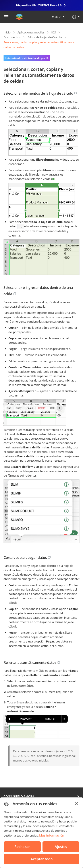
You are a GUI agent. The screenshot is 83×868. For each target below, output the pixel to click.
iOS (54, 32)
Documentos (12, 37)
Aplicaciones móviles (31, 32)
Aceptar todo (42, 859)
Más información (52, 835)
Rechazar (22, 847)
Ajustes (61, 847)
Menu (56, 17)
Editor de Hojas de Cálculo (45, 37)
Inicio (7, 32)
